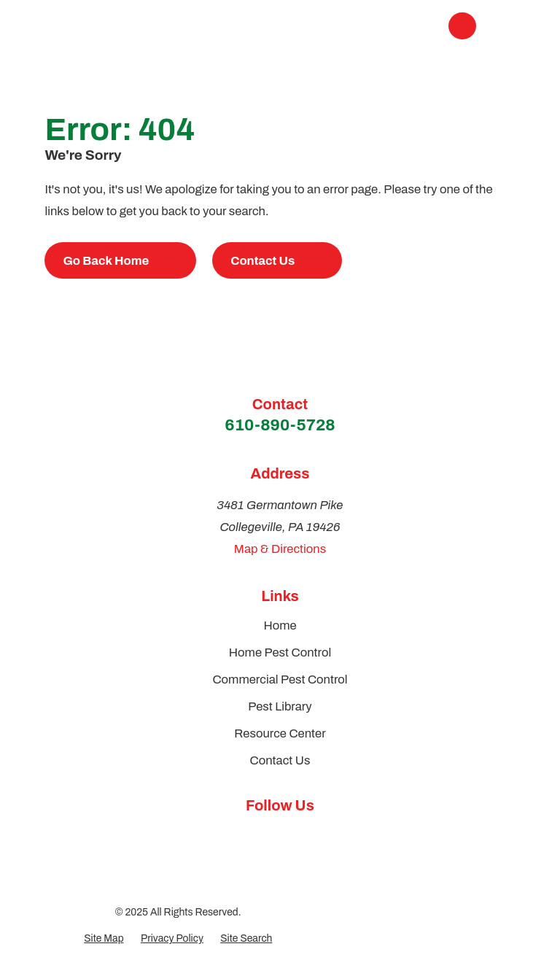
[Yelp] (329, 835)
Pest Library (280, 706)
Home (280, 626)
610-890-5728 (280, 425)
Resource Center (280, 733)
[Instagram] (296, 835)
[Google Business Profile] (230, 835)
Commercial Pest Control (280, 679)
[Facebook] (264, 835)
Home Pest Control (280, 653)
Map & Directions (280, 549)
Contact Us (280, 760)
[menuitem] (104, 938)
